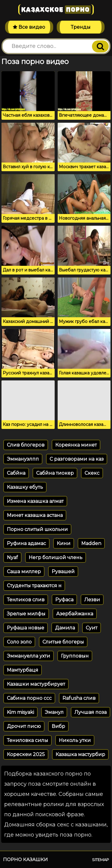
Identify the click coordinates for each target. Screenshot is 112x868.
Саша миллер (24, 572)
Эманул (54, 712)
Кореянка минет (76, 445)
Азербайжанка (75, 614)
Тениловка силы (27, 740)
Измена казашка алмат (35, 501)
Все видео (29, 27)
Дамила (65, 628)
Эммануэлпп (23, 459)
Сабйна (16, 473)
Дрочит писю (24, 726)
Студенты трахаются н (34, 586)
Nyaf (12, 557)
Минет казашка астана (35, 515)
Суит (92, 628)
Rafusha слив (79, 698)
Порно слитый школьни (37, 529)
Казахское (56, 10)
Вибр (58, 726)
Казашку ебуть (25, 487)
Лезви (92, 600)
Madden (91, 543)
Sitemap (101, 860)
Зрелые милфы (26, 614)
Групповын (75, 656)
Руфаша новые (26, 628)
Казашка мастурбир (80, 754)
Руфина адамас (26, 543)
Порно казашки (25, 859)
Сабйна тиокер (55, 473)
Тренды (81, 27)
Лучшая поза (90, 712)
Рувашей (63, 572)
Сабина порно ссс (29, 698)
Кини (64, 543)
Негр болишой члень (56, 557)
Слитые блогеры (63, 642)
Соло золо (19, 642)
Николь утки (75, 740)
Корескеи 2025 (26, 754)
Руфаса (64, 600)
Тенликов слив (26, 600)
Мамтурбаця (23, 670)
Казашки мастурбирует (36, 684)
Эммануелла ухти (29, 656)
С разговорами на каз (77, 459)
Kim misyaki (20, 712)
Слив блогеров (26, 445)
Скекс (92, 473)
